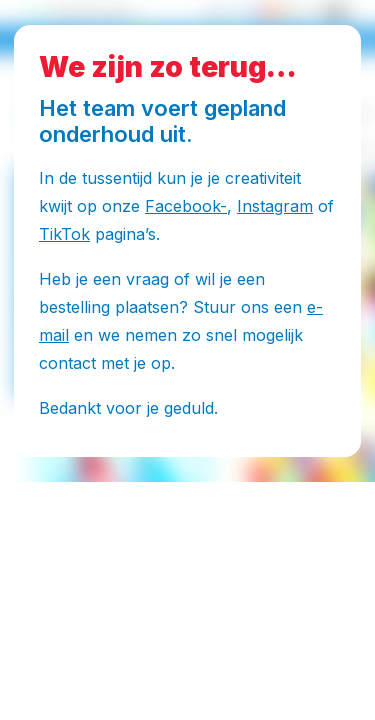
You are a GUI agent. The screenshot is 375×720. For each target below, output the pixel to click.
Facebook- (186, 206)
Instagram (275, 206)
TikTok (64, 234)
